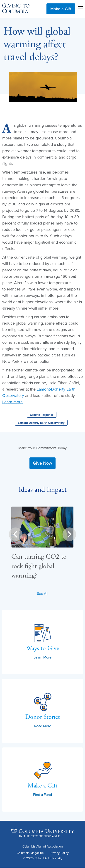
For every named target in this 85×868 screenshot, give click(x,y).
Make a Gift (61, 9)
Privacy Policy (59, 853)
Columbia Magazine (30, 853)
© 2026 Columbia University (42, 858)
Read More (43, 726)
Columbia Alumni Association (43, 847)
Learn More (42, 657)
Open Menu (80, 8)
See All (43, 593)
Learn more (12, 402)
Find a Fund (42, 795)
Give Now (42, 463)
